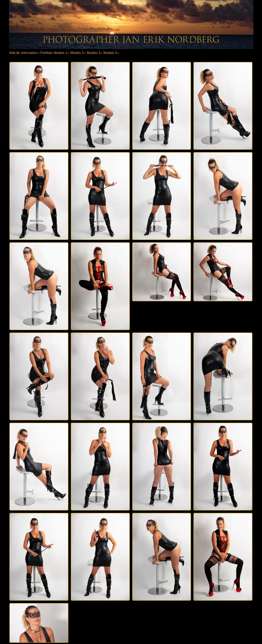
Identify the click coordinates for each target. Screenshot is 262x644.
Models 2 (78, 53)
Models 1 (61, 53)
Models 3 (94, 53)
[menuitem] (15, 53)
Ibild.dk (14, 53)
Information (30, 53)
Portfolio (47, 53)
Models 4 (111, 53)
